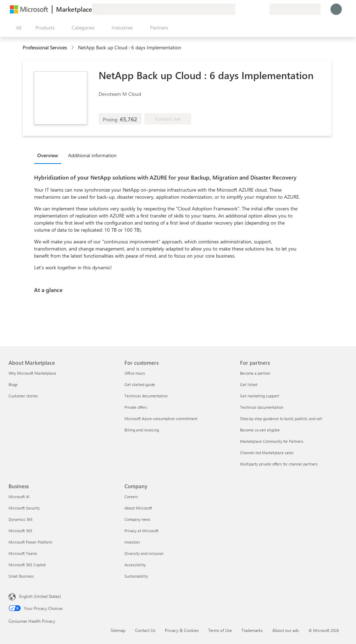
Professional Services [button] (45, 47)
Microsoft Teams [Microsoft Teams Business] (23, 553)
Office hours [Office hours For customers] (135, 373)
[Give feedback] (238, 9)
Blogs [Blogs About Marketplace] (13, 384)
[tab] (49, 155)
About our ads (286, 630)
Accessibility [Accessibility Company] (135, 565)
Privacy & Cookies (182, 630)
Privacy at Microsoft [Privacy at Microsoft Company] (141, 531)
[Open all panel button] (17, 28)
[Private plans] (264, 9)
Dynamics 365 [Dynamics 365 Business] (21, 519)
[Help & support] (247, 9)
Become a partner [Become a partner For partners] (255, 373)
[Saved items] (255, 9)
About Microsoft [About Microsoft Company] (138, 508)
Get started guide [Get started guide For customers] (140, 384)
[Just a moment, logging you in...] (336, 9)
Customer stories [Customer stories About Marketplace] (23, 396)
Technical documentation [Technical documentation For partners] (262, 407)
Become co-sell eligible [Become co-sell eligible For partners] (260, 430)
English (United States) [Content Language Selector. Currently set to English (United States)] (40, 596)
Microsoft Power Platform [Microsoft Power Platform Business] (30, 542)
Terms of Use (220, 630)
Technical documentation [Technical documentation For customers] (146, 396)
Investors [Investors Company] (132, 542)
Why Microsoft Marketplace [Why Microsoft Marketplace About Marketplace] (32, 373)
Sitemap (118, 630)
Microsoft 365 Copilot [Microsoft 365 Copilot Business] (27, 565)
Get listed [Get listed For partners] (249, 384)
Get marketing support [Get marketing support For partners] (260, 396)
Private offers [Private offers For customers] (136, 407)
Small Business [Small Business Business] (21, 576)
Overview (48, 155)
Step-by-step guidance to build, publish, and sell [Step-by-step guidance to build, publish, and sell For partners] (281, 419)
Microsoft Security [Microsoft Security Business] (24, 508)
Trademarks (252, 630)
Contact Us (145, 630)
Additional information (92, 155)
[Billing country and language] (295, 9)
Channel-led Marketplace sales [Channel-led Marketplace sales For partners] (267, 453)
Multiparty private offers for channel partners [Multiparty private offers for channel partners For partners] (279, 464)
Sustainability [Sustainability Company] (136, 576)
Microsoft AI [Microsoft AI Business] (19, 497)
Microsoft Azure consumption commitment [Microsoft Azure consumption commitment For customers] (161, 419)
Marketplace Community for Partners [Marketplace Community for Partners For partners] (272, 441)
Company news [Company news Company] (137, 519)
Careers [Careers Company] (131, 497)
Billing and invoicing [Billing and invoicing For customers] (142, 430)
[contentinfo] (73, 48)
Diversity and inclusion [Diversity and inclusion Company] (144, 553)
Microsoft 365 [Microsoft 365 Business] (20, 531)
